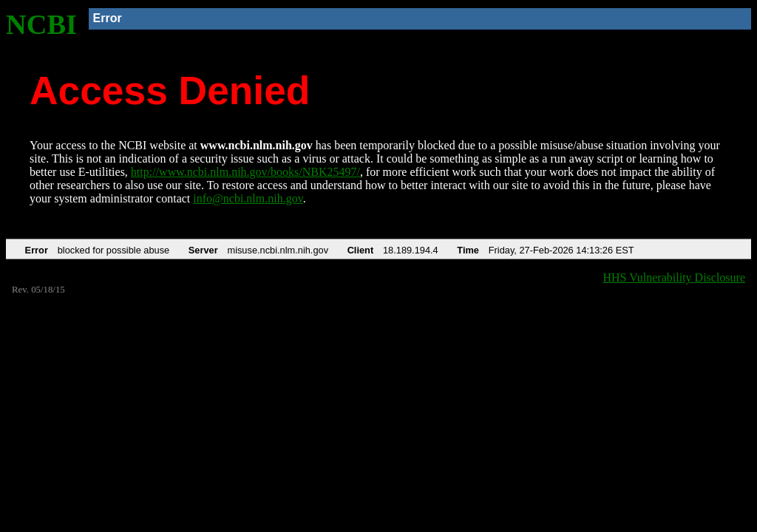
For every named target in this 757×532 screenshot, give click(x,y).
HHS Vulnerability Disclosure (675, 277)
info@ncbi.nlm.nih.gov (248, 198)
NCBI (41, 24)
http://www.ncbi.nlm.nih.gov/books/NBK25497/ (245, 172)
